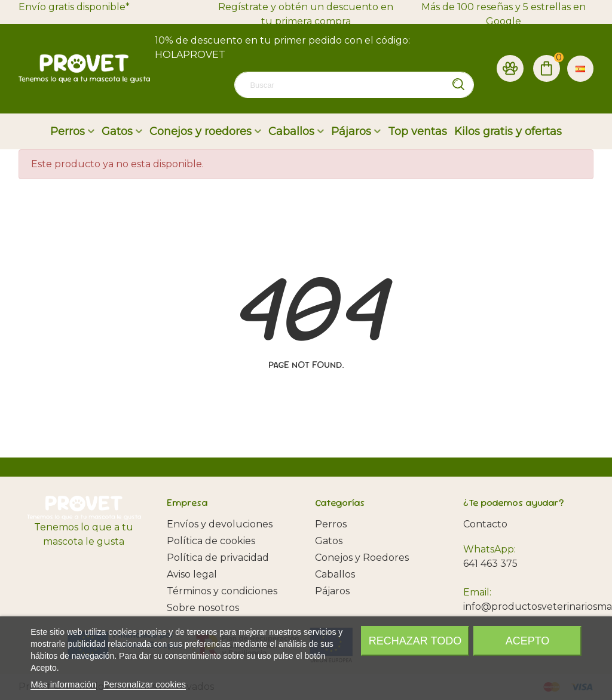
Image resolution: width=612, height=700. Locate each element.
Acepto (528, 641)
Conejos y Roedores (362, 558)
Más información (63, 684)
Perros (68, 131)
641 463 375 (490, 564)
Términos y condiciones (222, 591)
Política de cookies (211, 541)
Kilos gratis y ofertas (508, 131)
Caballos (291, 131)
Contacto (485, 524)
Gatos (117, 131)
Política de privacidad (218, 558)
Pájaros (351, 131)
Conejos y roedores (201, 131)
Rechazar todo (415, 641)
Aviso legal (192, 574)
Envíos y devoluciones (220, 524)
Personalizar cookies (145, 684)
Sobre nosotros (203, 608)
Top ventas (417, 131)
